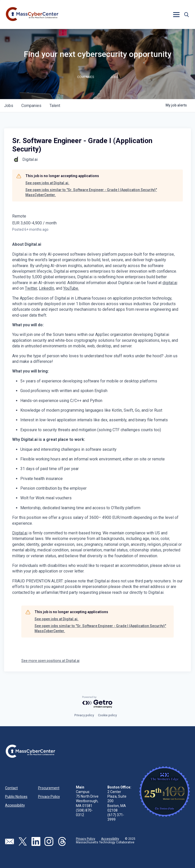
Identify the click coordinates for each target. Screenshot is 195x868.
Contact (11, 788)
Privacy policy (84, 715)
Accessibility (15, 805)
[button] (176, 14)
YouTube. (71, 288)
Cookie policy (107, 715)
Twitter (31, 288)
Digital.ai (20, 533)
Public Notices (16, 797)
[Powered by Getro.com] (97, 702)
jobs (9, 106)
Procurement (49, 788)
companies (31, 106)
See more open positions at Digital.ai (50, 661)
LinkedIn (46, 288)
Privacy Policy (49, 797)
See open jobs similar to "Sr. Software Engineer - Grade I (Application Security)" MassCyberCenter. (91, 192)
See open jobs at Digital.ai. (47, 183)
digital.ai (170, 283)
